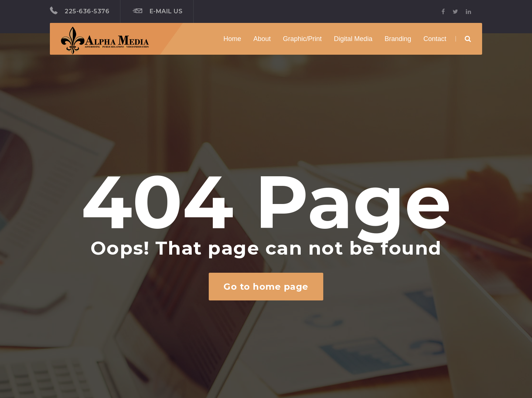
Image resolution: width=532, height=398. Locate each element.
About (262, 39)
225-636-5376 (80, 11)
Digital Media (353, 39)
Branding (398, 39)
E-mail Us (158, 11)
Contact (435, 39)
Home (232, 39)
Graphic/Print (302, 39)
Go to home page (266, 287)
